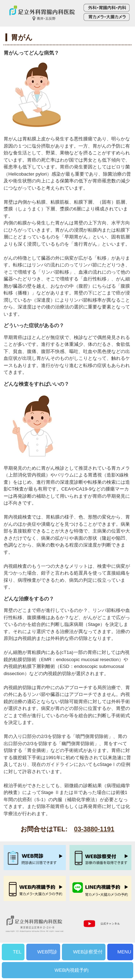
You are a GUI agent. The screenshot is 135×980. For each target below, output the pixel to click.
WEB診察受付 (88, 952)
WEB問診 (48, 952)
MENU (124, 952)
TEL (17, 952)
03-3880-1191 (94, 829)
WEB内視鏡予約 (72, 970)
